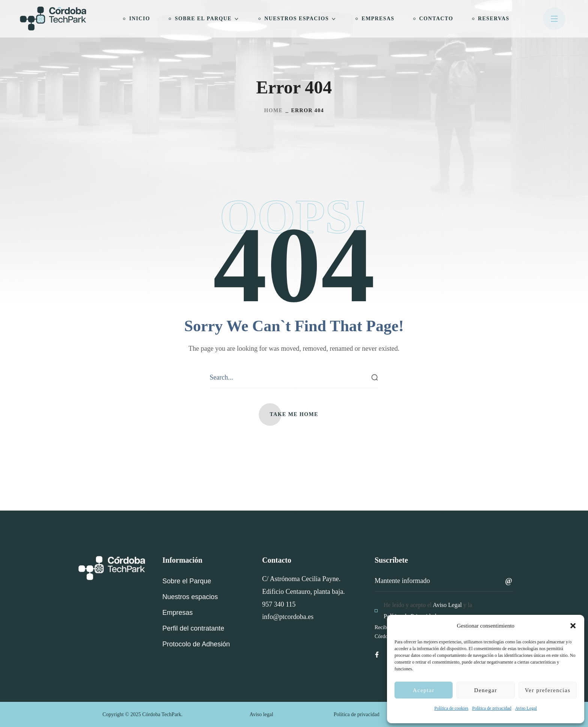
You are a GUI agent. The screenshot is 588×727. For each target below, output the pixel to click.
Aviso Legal (526, 708)
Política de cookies (451, 708)
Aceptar (424, 690)
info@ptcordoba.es (288, 617)
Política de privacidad (492, 708)
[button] (573, 626)
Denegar (485, 690)
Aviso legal (262, 714)
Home (273, 110)
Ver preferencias (547, 690)
